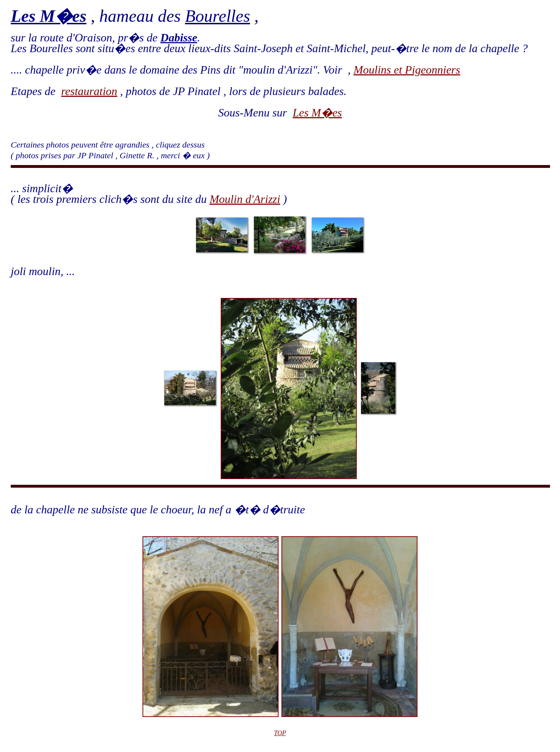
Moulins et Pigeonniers (407, 70)
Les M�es (317, 113)
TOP (280, 733)
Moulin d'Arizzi (245, 199)
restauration (89, 91)
